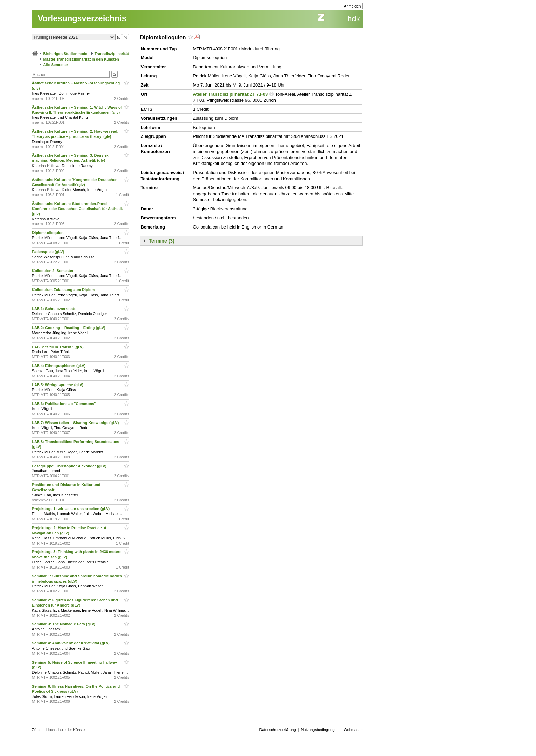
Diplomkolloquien (48, 233)
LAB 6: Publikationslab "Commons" (64, 404)
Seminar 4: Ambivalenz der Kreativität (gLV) (71, 643)
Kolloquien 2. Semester (53, 271)
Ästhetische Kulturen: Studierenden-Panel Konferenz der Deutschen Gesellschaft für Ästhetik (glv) (77, 209)
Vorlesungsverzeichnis (82, 18)
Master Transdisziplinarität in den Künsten (81, 59)
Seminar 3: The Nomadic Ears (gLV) (64, 624)
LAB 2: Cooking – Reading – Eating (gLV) (69, 328)
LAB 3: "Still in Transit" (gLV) (58, 347)
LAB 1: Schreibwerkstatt (54, 309)
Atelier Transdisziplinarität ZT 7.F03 (230, 94)
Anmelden (352, 6)
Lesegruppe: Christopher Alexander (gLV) (70, 466)
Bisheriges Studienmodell (66, 54)
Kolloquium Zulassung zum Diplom (64, 290)
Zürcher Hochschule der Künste (58, 730)
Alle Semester (56, 65)
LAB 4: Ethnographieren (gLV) (59, 366)
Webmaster (353, 730)
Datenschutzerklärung (278, 730)
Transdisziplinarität (112, 54)
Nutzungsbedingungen (320, 730)
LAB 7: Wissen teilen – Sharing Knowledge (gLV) (76, 423)
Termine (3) (161, 241)
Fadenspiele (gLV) (48, 252)
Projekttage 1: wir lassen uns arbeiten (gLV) (71, 509)
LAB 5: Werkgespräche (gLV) (58, 385)
